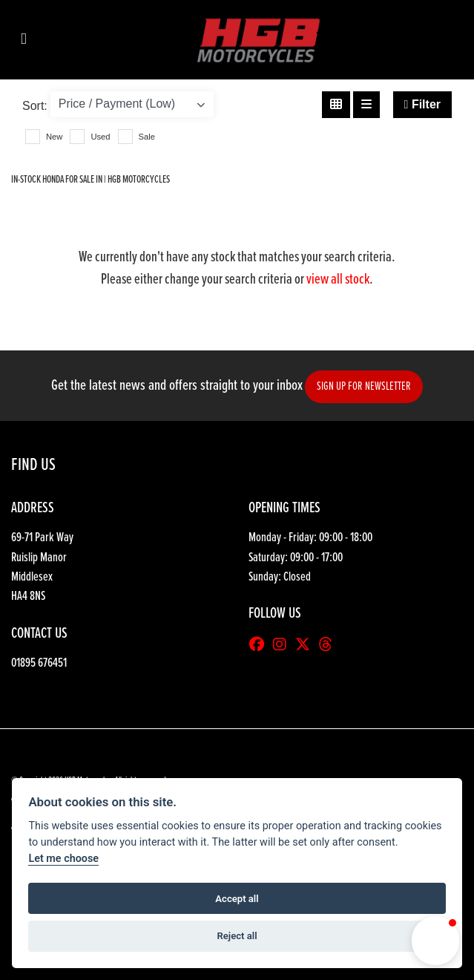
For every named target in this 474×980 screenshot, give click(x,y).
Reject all (237, 936)
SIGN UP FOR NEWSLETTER (364, 386)
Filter (422, 104)
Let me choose (63, 859)
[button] (435, 941)
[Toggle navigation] (24, 40)
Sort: (35, 106)
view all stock (338, 280)
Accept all (237, 899)
